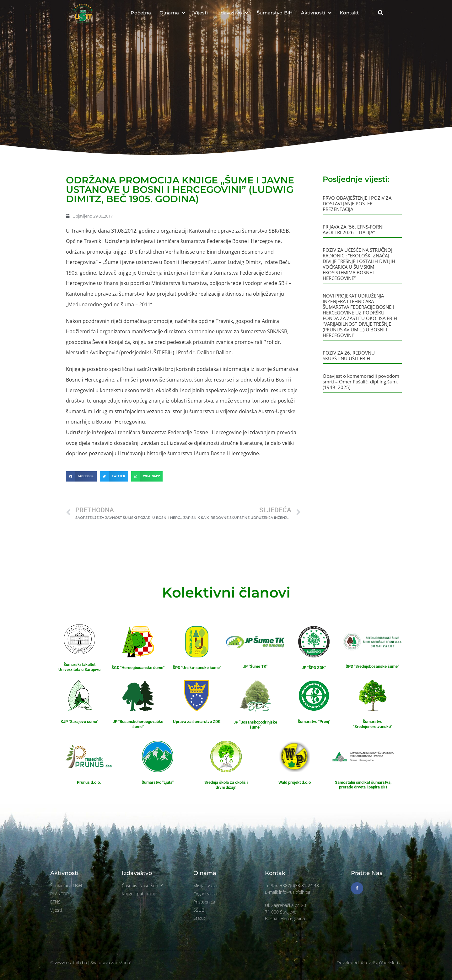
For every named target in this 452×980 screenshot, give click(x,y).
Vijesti (201, 13)
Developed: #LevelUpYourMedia (369, 962)
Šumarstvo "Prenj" (314, 722)
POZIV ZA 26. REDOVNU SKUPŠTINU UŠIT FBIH (349, 356)
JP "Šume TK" (255, 666)
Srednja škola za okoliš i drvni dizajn (226, 785)
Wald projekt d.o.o (295, 782)
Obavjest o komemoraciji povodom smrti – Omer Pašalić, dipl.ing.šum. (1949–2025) (361, 382)
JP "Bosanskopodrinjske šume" (255, 725)
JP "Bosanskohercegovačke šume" (138, 724)
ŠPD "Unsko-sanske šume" (197, 668)
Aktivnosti (316, 13)
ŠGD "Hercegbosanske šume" (138, 668)
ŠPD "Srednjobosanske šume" (372, 666)
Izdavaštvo (232, 13)
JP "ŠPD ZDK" (314, 668)
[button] (380, 13)
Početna (141, 13)
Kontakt (349, 13)
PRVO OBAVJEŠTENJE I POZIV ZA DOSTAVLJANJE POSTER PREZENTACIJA (357, 203)
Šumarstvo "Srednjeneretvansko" (372, 724)
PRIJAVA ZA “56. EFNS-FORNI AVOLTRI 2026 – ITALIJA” (353, 229)
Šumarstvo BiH (275, 13)
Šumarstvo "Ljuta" (158, 782)
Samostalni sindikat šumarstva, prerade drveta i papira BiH (363, 785)
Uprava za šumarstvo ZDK (197, 722)
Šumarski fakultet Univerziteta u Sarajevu (79, 667)
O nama (172, 13)
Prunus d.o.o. (89, 782)
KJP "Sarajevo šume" (79, 722)
